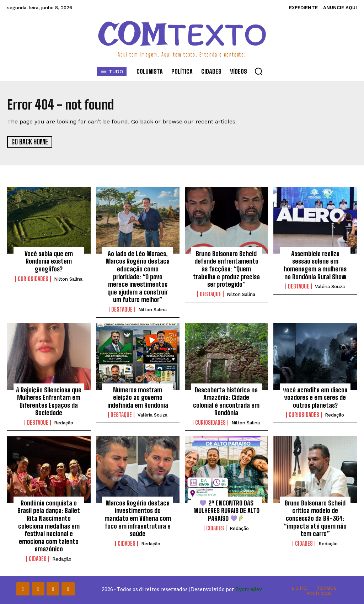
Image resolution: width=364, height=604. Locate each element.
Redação (64, 422)
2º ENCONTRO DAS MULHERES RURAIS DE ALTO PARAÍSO (226, 510)
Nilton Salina (68, 278)
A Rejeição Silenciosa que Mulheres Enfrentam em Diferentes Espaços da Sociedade (49, 401)
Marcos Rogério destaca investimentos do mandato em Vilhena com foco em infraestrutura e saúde (138, 518)
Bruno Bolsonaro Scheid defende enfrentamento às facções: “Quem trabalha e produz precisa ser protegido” (226, 268)
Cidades (38, 558)
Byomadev (248, 589)
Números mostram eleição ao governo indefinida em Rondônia (138, 397)
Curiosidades (33, 278)
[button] (258, 71)
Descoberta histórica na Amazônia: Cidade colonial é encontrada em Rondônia (226, 401)
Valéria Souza (330, 286)
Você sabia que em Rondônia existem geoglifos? (49, 261)
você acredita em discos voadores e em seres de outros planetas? (315, 397)
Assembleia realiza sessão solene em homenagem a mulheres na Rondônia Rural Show (315, 264)
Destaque (122, 309)
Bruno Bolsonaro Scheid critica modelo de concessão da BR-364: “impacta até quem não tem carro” (315, 518)
